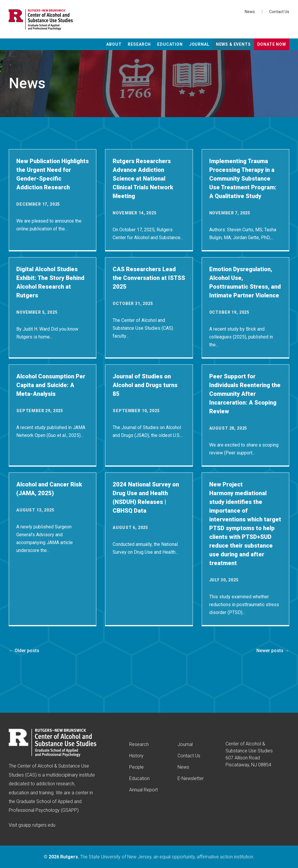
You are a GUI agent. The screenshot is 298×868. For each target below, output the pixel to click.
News (250, 12)
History (136, 756)
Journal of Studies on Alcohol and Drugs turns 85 (145, 385)
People (136, 767)
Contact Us (279, 12)
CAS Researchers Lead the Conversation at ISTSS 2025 (149, 278)
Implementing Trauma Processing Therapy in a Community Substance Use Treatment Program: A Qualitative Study (243, 179)
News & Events (233, 44)
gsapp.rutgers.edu (37, 825)
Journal (199, 44)
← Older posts (24, 651)
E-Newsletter (191, 778)
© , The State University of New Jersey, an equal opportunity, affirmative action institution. (149, 857)
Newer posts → (273, 651)
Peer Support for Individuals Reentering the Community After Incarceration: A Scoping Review (245, 394)
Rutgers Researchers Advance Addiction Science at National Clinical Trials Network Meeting (143, 179)
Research (139, 44)
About (114, 44)
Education (170, 44)
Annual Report (143, 790)
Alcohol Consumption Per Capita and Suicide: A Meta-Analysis (51, 385)
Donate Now (272, 44)
